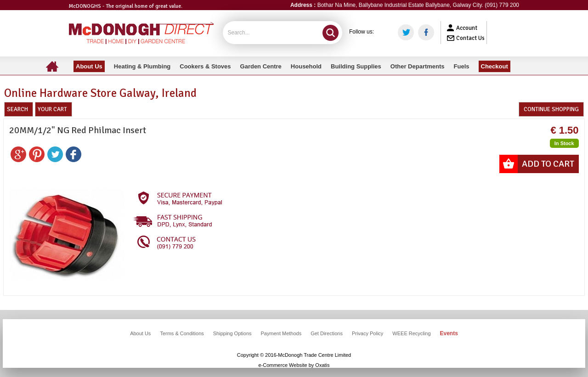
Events (449, 333)
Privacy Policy (367, 333)
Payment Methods (281, 333)
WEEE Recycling (411, 333)
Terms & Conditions (182, 333)
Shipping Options (232, 333)
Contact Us (470, 38)
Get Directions (327, 333)
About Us (140, 333)
